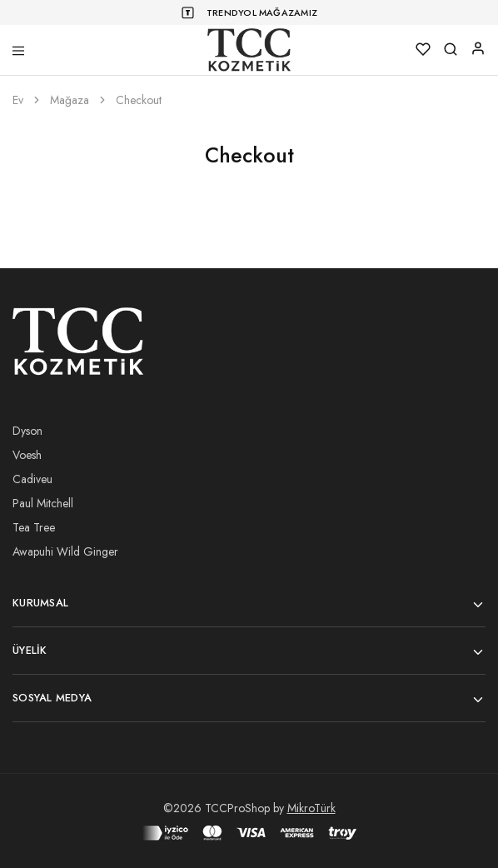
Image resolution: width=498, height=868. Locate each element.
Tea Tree (34, 527)
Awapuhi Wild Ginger (65, 551)
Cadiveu (32, 479)
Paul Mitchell (43, 503)
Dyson (27, 431)
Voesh (27, 455)
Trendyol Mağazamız (262, 12)
